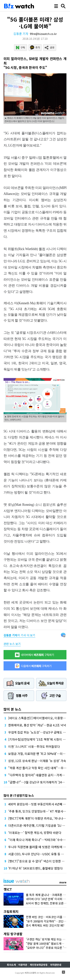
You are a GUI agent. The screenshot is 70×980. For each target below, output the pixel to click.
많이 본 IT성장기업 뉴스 (19, 795)
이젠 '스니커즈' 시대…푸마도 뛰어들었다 (34, 746)
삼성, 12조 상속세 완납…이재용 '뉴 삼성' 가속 (37, 761)
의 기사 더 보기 (19, 635)
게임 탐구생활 (13, 934)
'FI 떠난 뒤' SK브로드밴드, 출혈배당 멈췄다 (35, 868)
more (63, 882)
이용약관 (23, 965)
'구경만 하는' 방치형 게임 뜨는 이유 (47, 939)
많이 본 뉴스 (12, 709)
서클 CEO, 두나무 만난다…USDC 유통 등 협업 (37, 854)
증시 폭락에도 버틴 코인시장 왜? (45, 925)
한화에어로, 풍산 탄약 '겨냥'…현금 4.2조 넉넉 (37, 725)
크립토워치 (11, 911)
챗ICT (8, 889)
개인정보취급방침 (39, 965)
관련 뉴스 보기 (12, 644)
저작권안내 (56, 965)
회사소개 (11, 965)
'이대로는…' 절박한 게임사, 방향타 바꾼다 (35, 833)
